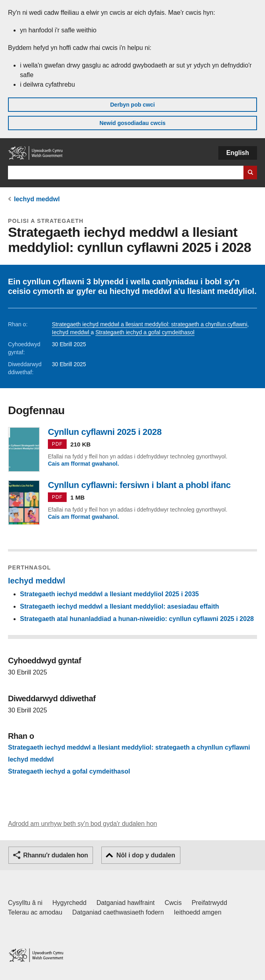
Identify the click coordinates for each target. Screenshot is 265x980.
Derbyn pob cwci (132, 105)
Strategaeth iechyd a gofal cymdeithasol (145, 332)
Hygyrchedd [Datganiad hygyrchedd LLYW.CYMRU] (69, 903)
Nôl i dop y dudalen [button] (146, 855)
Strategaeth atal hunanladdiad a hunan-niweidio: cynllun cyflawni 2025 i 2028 (137, 619)
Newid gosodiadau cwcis (132, 123)
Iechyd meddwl (37, 199)
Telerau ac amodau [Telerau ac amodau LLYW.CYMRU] (35, 912)
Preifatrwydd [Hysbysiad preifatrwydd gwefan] (209, 903)
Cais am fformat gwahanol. (83, 464)
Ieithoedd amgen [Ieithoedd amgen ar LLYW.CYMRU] (198, 912)
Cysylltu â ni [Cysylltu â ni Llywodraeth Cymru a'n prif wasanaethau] (25, 903)
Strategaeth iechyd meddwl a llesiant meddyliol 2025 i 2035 (109, 594)
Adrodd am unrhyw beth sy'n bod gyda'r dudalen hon (82, 824)
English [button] (238, 153)
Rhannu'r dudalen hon (55, 855)
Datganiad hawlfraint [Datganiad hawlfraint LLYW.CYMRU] (126, 903)
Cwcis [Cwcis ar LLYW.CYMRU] (173, 903)
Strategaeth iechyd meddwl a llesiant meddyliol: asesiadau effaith (120, 606)
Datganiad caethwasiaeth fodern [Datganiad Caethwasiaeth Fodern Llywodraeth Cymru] (118, 912)
